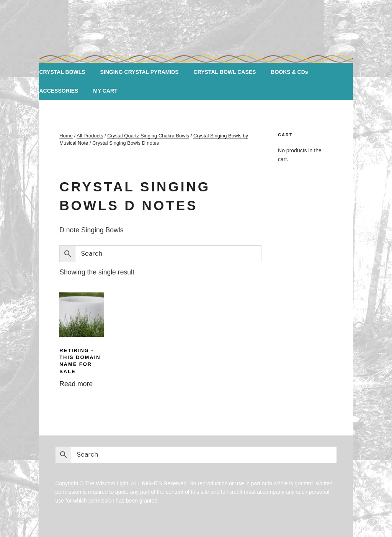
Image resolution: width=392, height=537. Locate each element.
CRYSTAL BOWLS (62, 72)
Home (66, 136)
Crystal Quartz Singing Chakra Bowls (148, 136)
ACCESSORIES (59, 91)
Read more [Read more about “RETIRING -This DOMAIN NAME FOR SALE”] (76, 384)
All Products (90, 136)
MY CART (105, 91)
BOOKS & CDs (289, 72)
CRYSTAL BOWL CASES (225, 72)
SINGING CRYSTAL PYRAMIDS (140, 72)
